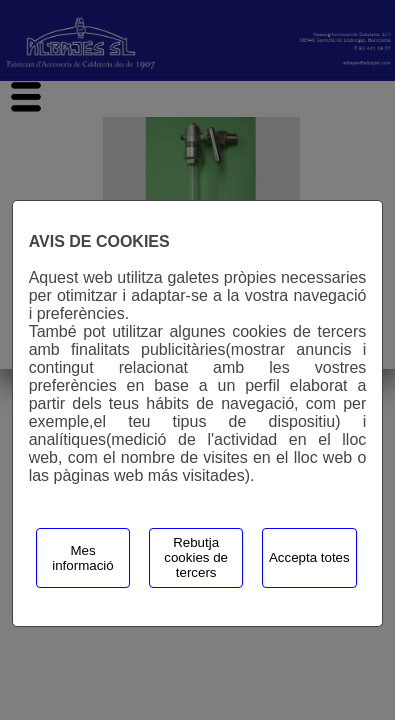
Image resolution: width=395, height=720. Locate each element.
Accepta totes (309, 557)
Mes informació (82, 558)
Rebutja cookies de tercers (196, 557)
